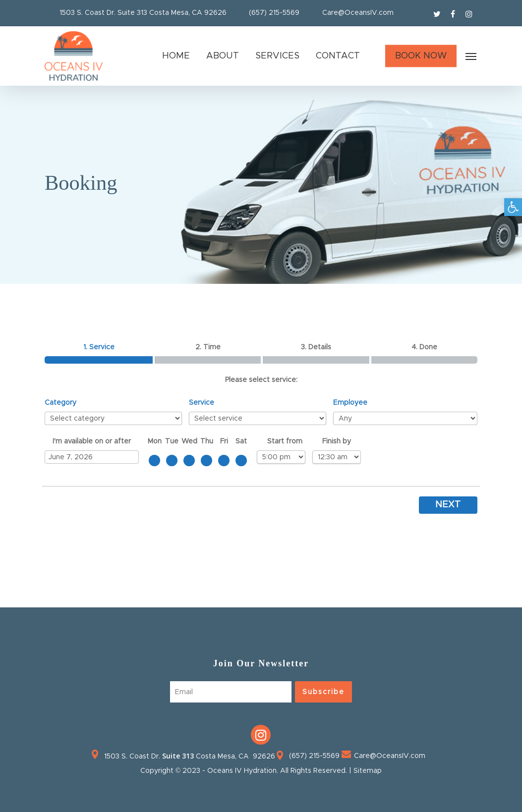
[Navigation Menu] (471, 56)
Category (60, 403)
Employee (350, 403)
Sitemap (368, 771)
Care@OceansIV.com (358, 13)
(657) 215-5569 (274, 13)
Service (202, 403)
